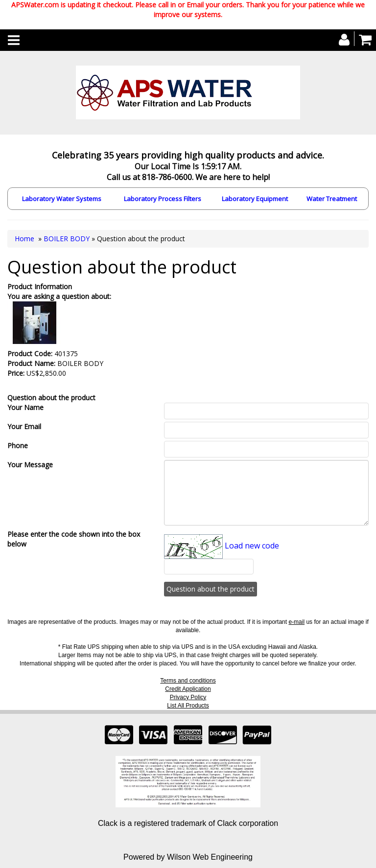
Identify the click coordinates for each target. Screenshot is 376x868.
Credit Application (188, 689)
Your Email (24, 426)
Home (24, 239)
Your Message (30, 465)
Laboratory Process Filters (163, 199)
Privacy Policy (188, 697)
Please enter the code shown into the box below (74, 539)
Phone (18, 445)
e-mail (296, 622)
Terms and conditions (188, 681)
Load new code (252, 546)
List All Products (188, 706)
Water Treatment (332, 199)
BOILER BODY (67, 239)
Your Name (25, 407)
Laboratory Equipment (255, 199)
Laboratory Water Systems (62, 199)
